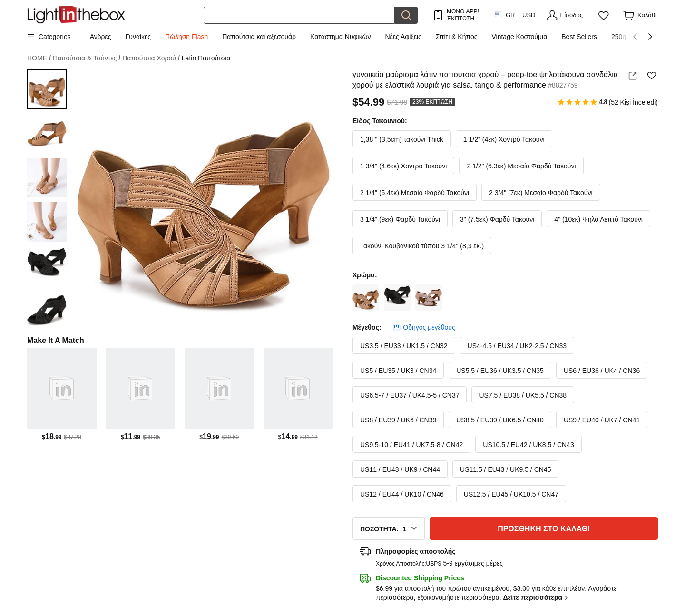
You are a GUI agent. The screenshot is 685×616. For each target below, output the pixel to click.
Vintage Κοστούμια (520, 37)
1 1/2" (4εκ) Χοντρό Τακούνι (504, 139)
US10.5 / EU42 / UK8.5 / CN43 (528, 445)
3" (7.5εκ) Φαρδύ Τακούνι (497, 219)
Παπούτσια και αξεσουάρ (259, 37)
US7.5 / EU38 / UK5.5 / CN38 (523, 395)
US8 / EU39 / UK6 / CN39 (398, 420)
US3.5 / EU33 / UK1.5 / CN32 (404, 346)
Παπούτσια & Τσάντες (87, 58)
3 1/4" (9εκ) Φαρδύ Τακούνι (400, 219)
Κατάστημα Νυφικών (340, 37)
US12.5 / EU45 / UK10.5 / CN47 (511, 494)
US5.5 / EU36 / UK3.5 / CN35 (500, 371)
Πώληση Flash (186, 37)
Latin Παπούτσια (206, 58)
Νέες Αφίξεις (403, 37)
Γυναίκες (138, 37)
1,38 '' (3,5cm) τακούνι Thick (402, 139)
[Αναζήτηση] (299, 15)
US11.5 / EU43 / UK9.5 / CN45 (505, 469)
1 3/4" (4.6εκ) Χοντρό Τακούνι (403, 166)
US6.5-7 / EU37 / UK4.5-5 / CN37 (410, 395)
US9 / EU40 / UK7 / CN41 (602, 420)
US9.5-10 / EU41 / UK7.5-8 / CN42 (411, 445)
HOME (39, 58)
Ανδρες (101, 37)
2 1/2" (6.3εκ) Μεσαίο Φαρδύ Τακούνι (521, 166)
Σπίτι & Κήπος (457, 37)
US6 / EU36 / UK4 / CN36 (602, 371)
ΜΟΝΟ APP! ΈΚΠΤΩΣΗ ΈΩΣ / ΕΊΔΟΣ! (463, 15)
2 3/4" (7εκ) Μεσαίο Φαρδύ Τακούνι (541, 193)
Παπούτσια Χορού (151, 58)
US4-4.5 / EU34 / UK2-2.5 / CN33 (517, 346)
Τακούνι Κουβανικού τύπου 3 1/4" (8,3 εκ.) (422, 246)
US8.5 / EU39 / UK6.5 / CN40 (500, 420)
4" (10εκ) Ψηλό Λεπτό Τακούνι (598, 219)
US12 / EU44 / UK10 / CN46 (402, 494)
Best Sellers (579, 37)
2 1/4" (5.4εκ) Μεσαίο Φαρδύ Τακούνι (415, 193)
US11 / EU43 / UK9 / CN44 (400, 469)
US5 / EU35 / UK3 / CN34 (398, 371)
